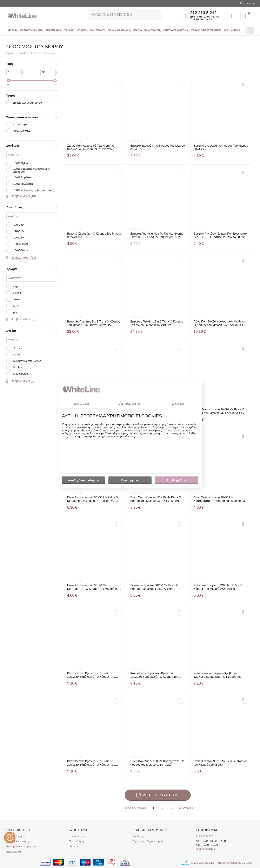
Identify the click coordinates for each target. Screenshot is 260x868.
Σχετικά (178, 403)
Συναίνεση (82, 403)
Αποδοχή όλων (177, 481)
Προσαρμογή (130, 481)
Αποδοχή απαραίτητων (83, 481)
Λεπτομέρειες (130, 403)
